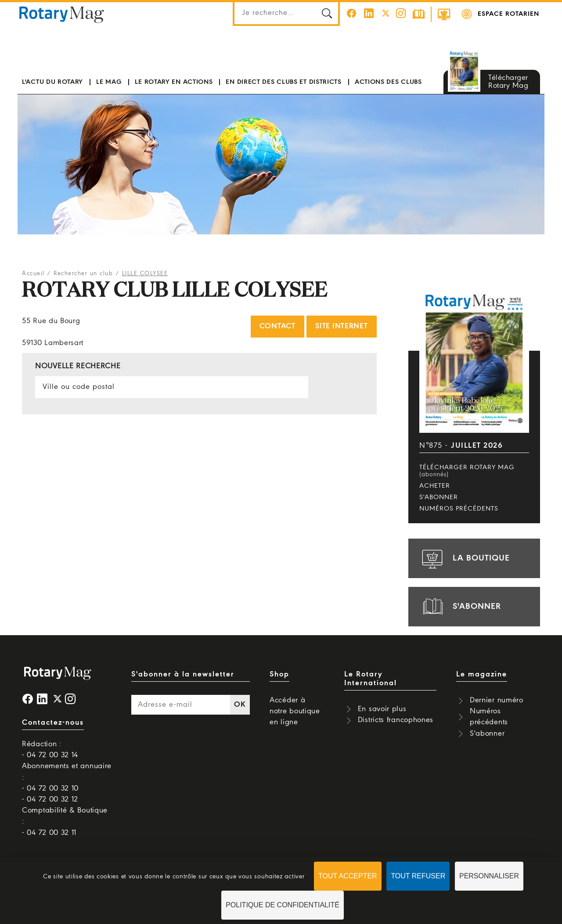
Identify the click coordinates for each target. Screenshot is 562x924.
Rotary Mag (62, 14)
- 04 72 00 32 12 (50, 800)
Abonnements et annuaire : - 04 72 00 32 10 (67, 777)
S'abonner (439, 497)
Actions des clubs (388, 82)
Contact (277, 326)
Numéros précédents (459, 509)
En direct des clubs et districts (283, 82)
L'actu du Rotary (52, 82)
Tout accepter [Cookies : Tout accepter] (348, 876)
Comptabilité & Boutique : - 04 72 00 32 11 (65, 822)
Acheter (435, 486)
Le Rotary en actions (174, 82)
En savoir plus (382, 709)
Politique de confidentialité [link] (283, 905)
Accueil (33, 274)
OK (240, 705)
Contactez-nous (53, 723)
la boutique (465, 558)
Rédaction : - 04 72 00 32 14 (50, 750)
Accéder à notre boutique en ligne (295, 711)
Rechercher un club (83, 274)
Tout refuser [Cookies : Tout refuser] (418, 876)
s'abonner (460, 607)
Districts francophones (396, 720)
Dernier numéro (497, 700)
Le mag (109, 82)
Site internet (341, 326)
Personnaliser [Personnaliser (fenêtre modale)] (489, 876)
